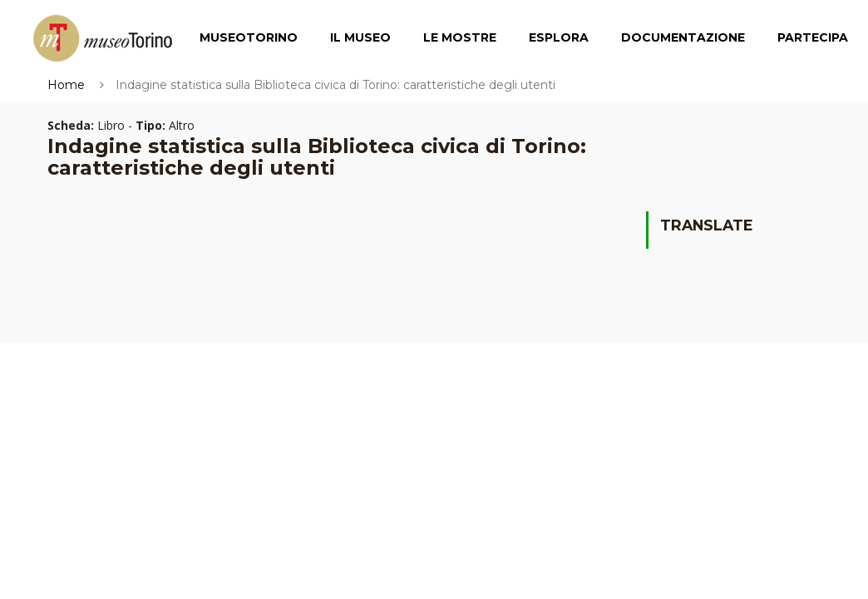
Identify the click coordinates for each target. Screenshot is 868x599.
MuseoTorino (249, 37)
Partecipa (813, 37)
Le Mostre (460, 37)
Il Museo (360, 37)
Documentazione (683, 37)
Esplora (559, 37)
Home (66, 85)
